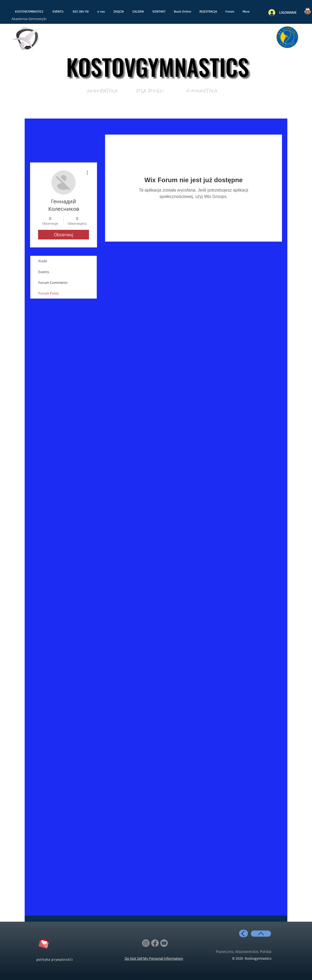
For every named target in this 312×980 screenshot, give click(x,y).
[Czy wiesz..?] (307, 11)
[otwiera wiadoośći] (26, 40)
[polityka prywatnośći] (55, 959)
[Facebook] (155, 943)
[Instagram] (146, 943)
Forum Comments (53, 283)
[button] (208, 12)
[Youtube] (164, 943)
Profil (43, 261)
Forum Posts (49, 293)
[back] (244, 933)
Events (44, 272)
